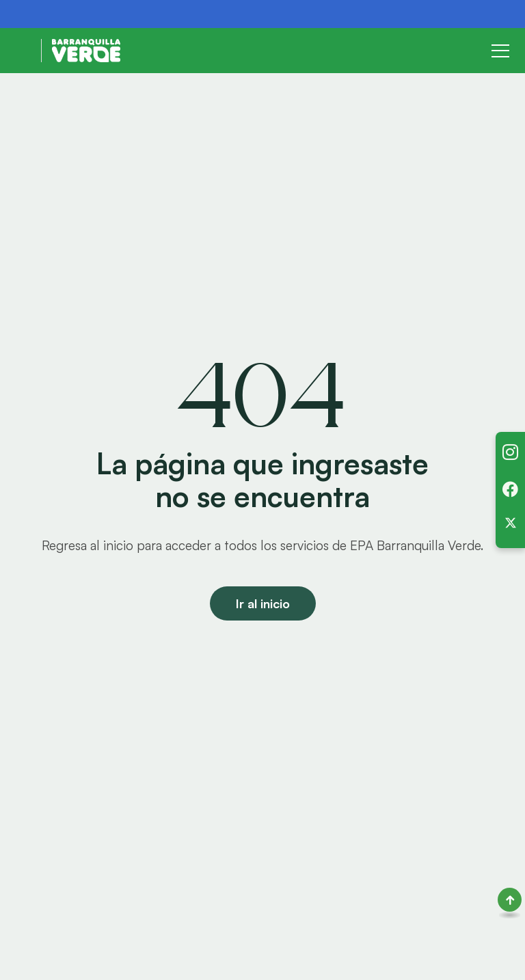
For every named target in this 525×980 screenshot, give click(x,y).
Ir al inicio (263, 603)
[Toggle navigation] (500, 51)
